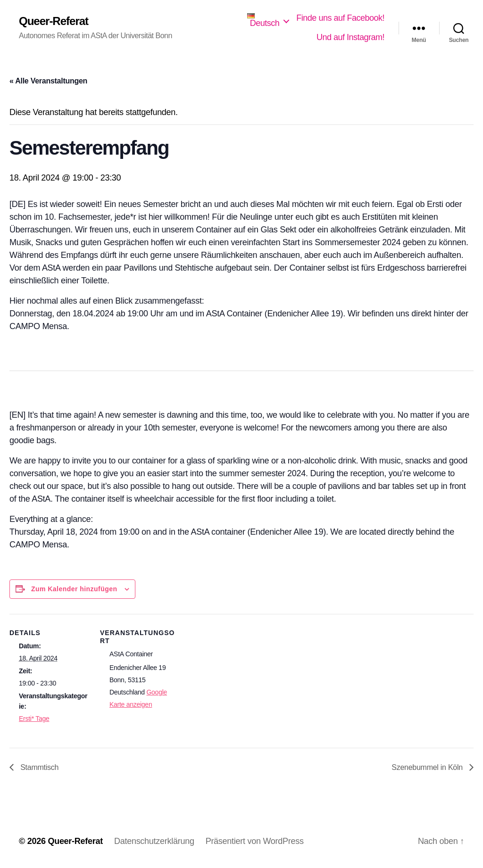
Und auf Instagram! (350, 37)
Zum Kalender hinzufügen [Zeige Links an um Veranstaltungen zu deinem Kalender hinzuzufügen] (74, 589)
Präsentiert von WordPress (255, 841)
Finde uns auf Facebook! (340, 18)
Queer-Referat (54, 21)
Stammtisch (38, 767)
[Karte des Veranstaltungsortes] (240, 712)
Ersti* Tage (34, 719)
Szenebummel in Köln (428, 767)
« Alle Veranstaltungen (48, 81)
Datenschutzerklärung (154, 841)
